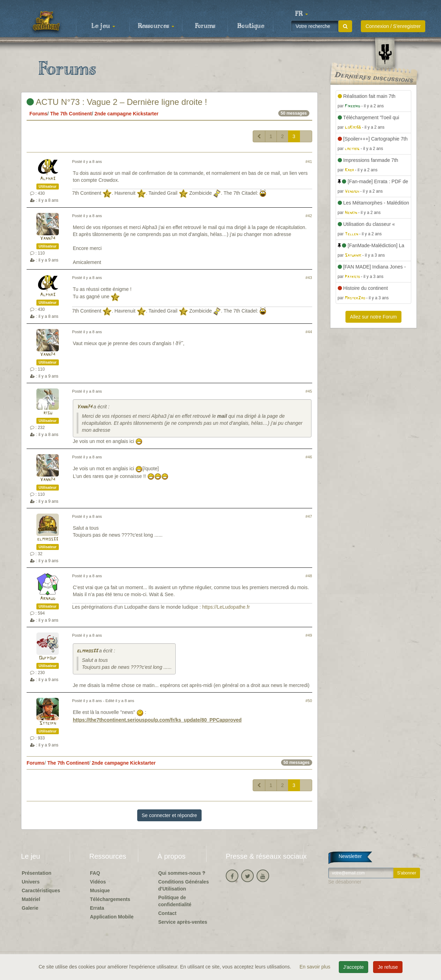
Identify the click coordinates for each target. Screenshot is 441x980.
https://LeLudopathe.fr (226, 607)
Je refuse (388, 967)
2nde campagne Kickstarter (127, 114)
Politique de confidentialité (175, 901)
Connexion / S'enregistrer (393, 26)
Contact (167, 913)
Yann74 (48, 239)
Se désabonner (345, 882)
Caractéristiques (41, 890)
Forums (205, 26)
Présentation (37, 873)
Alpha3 (48, 179)
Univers (31, 882)
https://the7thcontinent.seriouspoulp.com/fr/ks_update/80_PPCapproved (157, 720)
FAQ (95, 873)
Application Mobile (112, 917)
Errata (97, 908)
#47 (309, 516)
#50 (309, 701)
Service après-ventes (183, 922)
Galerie (30, 908)
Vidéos (98, 882)
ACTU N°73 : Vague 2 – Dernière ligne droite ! (117, 102)
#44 (309, 332)
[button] (301, 14)
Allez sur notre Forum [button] (373, 317)
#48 (309, 576)
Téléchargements (110, 899)
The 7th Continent (71, 114)
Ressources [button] (156, 26)
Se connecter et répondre (169, 815)
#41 (309, 162)
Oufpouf (48, 658)
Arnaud (48, 599)
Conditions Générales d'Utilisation (184, 885)
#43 (309, 278)
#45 (309, 391)
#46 (309, 457)
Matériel (31, 899)
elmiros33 (48, 539)
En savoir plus (316, 967)
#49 (309, 635)
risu (48, 413)
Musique (100, 890)
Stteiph (48, 724)
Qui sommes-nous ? (182, 873)
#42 (309, 216)
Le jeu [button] (103, 26)
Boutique (251, 26)
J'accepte (354, 967)
